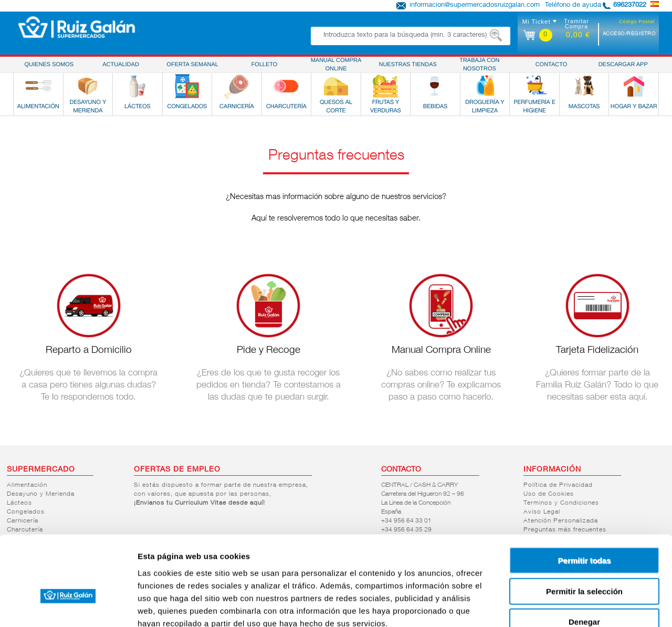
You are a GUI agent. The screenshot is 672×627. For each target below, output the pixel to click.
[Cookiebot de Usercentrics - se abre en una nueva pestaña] (68, 607)
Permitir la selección (584, 530)
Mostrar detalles (568, 606)
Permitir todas (585, 499)
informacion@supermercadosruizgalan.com (475, 6)
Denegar (584, 560)
